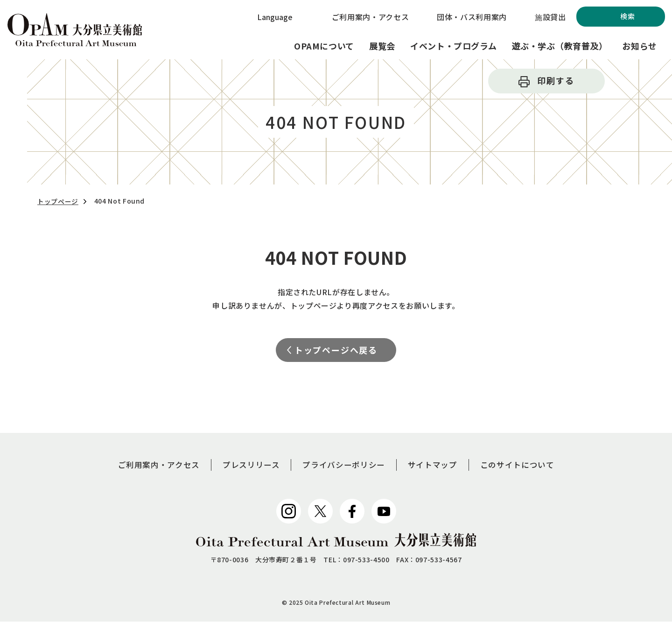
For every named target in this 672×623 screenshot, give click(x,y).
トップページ (58, 201)
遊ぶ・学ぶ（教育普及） (559, 46)
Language (275, 17)
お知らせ (640, 46)
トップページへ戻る (336, 350)
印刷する (556, 80)
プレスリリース (248, 466)
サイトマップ (437, 466)
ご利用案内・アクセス (370, 17)
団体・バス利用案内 (472, 17)
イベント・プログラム (453, 46)
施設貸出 (550, 17)
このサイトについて (525, 466)
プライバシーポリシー (344, 466)
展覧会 (382, 46)
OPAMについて (324, 46)
